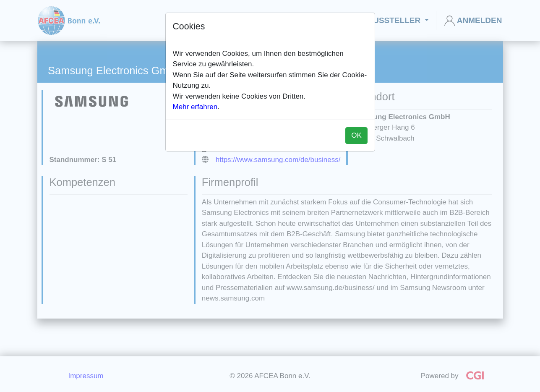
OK (356, 135)
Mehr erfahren (195, 107)
